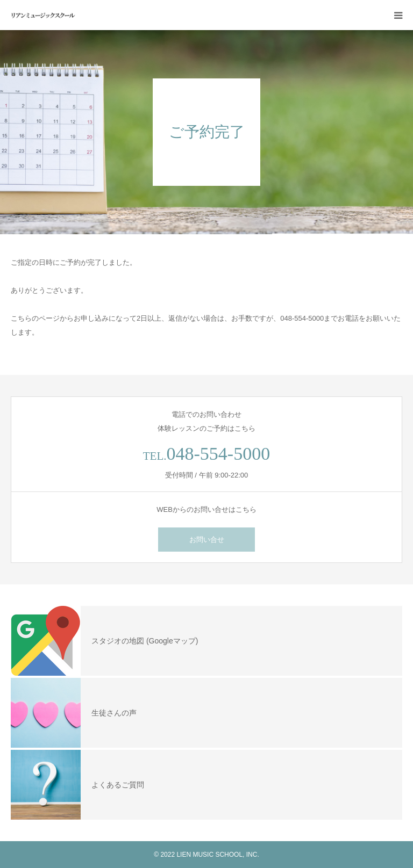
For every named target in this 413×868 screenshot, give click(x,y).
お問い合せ (207, 540)
